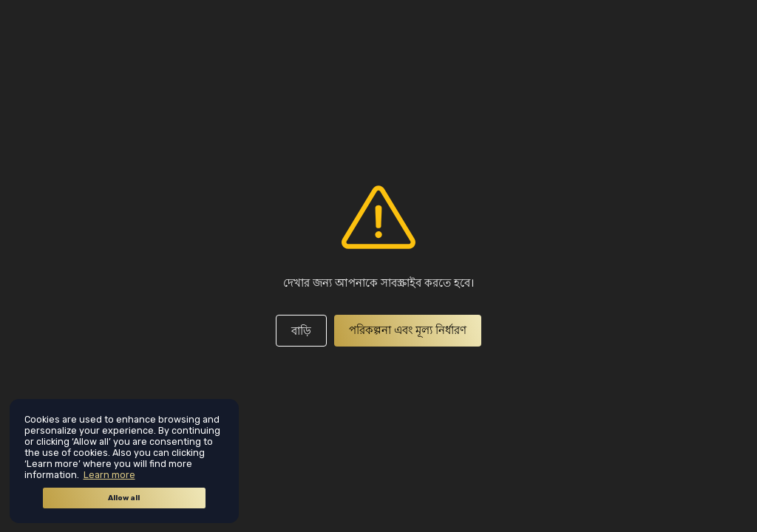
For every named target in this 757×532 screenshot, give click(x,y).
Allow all (124, 498)
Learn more (109, 475)
